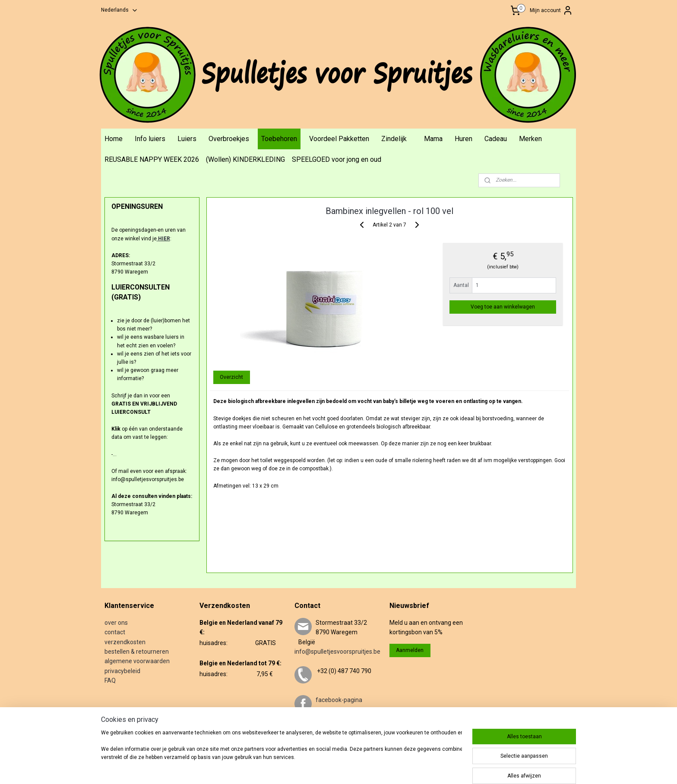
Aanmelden (410, 650)
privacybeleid (122, 671)
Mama (433, 139)
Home (114, 139)
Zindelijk (394, 139)
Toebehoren (279, 139)
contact (115, 632)
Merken (530, 139)
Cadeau (496, 139)
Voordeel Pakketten (339, 139)
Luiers (187, 139)
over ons (116, 623)
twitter (325, 729)
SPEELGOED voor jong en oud (337, 159)
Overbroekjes (229, 139)
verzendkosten (125, 642)
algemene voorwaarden (137, 661)
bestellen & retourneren (137, 652)
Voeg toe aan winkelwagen (503, 307)
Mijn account (551, 10)
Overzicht (231, 377)
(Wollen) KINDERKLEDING (245, 159)
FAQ (110, 680)
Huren (463, 139)
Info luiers (150, 139)
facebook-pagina (339, 700)
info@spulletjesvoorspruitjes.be (337, 652)
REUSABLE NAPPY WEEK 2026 (152, 159)
